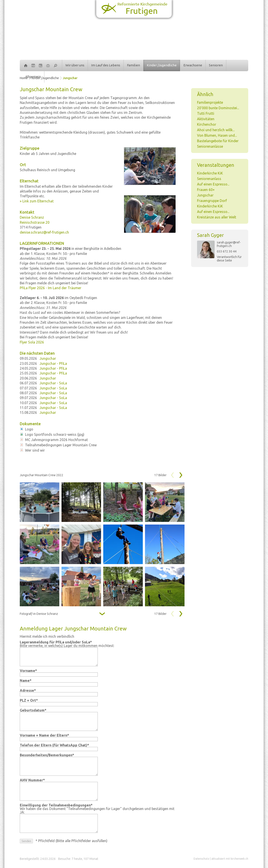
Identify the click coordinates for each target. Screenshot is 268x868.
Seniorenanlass (209, 179)
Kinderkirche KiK (210, 173)
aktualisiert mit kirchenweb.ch (230, 859)
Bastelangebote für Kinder (218, 141)
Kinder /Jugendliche (162, 65)
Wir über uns (75, 65)
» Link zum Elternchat (37, 201)
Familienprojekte (210, 102)
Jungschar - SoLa (53, 383)
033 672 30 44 (227, 251)
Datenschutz (201, 859)
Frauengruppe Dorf (212, 201)
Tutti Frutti (206, 113)
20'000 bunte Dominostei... (218, 108)
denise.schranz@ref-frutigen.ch (44, 232)
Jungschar (70, 78)
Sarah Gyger (210, 235)
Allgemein (33, 77)
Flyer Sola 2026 (32, 342)
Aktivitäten (206, 119)
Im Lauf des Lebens (106, 65)
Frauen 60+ (206, 190)
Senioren (216, 65)
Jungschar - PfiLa (53, 363)
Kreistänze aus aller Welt (217, 217)
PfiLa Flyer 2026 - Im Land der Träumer (51, 288)
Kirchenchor (207, 124)
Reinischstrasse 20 (35, 222)
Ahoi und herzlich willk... (216, 130)
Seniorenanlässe (210, 146)
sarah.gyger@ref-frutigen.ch (229, 244)
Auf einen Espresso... (213, 184)
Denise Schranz (32, 217)
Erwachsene (193, 65)
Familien (133, 65)
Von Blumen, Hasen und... (217, 135)
